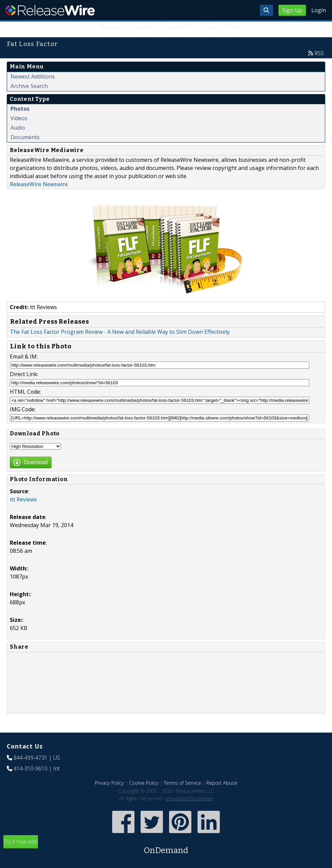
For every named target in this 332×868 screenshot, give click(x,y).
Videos (19, 118)
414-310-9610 (30, 768)
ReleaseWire (50, 10)
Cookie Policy (144, 783)
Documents (25, 137)
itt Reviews (23, 499)
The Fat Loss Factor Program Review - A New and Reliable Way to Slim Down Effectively (120, 332)
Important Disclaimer (190, 798)
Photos (20, 109)
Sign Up (292, 10)
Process (143, 27)
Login (319, 10)
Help (209, 27)
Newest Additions (33, 77)
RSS (319, 53)
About (233, 27)
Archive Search (29, 86)
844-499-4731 (30, 758)
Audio (18, 128)
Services (112, 27)
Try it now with (166, 847)
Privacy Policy (109, 783)
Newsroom (178, 27)
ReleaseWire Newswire (39, 184)
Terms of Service (182, 783)
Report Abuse (222, 783)
